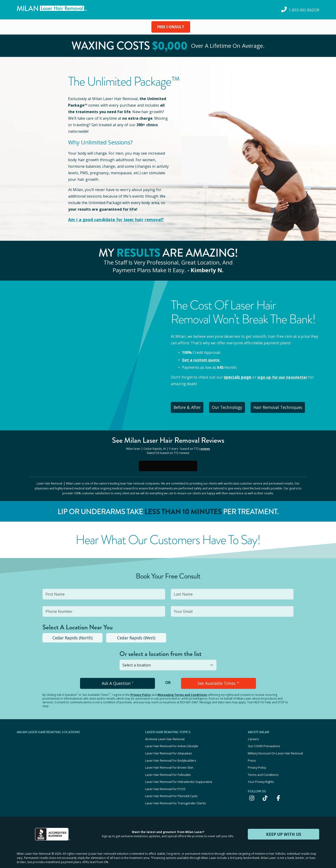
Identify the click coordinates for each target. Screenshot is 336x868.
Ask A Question (117, 681)
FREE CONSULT (171, 27)
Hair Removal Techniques (287, 406)
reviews (205, 447)
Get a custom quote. (201, 359)
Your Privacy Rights (261, 774)
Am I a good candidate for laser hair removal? (112, 220)
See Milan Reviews (168, 438)
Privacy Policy (141, 692)
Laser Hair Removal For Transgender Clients (176, 792)
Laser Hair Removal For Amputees (169, 748)
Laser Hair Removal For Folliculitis (168, 767)
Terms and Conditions (263, 767)
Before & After (189, 406)
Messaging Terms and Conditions (182, 692)
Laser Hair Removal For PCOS (165, 780)
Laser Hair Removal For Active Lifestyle (172, 742)
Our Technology (234, 406)
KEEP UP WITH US (283, 823)
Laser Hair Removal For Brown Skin (169, 761)
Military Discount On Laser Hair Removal (275, 748)
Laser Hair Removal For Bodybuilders (171, 755)
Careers (253, 736)
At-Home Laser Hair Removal (165, 736)
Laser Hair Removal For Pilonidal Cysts (171, 786)
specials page (237, 376)
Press (252, 755)
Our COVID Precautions (264, 742)
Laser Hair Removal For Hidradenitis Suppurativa (179, 774)
